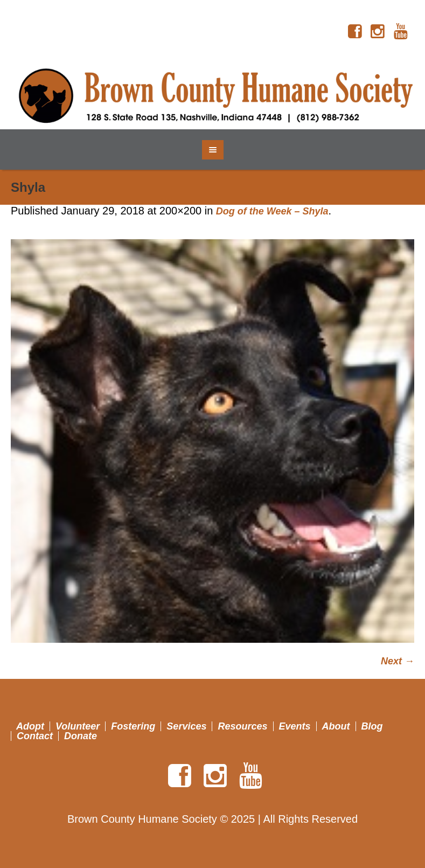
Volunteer (78, 726)
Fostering (133, 726)
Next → (398, 661)
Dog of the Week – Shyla (272, 211)
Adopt (30, 726)
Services (186, 726)
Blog (372, 726)
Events (295, 726)
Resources (242, 726)
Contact (35, 736)
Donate (81, 736)
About (336, 726)
